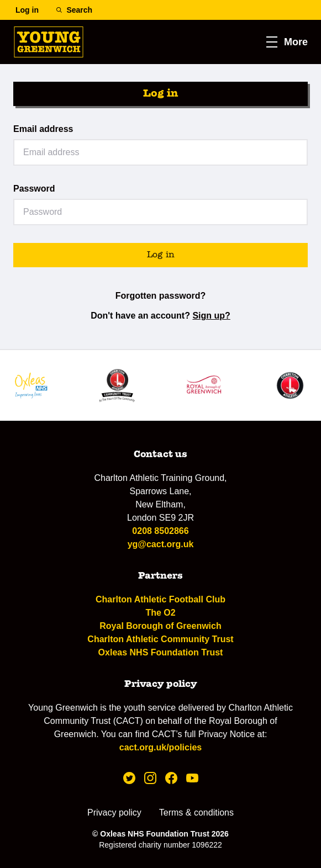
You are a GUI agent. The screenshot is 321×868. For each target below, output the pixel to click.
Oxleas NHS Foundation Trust (161, 652)
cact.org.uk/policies (160, 747)
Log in (161, 255)
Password (34, 189)
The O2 (160, 613)
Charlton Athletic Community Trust (160, 639)
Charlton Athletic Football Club (160, 599)
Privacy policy (114, 813)
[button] (287, 42)
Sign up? (211, 316)
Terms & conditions (196, 813)
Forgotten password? (161, 296)
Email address (43, 129)
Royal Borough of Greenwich (160, 626)
